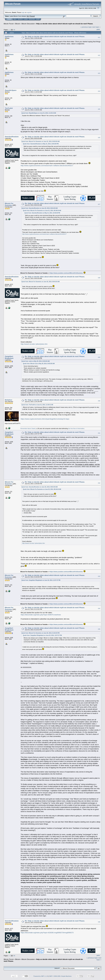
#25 (99, 109)
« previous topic (86, 27)
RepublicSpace (11, 90)
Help (15, 19)
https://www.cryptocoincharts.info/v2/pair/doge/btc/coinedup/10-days (45, 419)
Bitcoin (18, 24)
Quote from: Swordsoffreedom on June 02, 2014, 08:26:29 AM (39, 208)
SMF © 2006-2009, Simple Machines (60, 976)
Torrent (32, 16)
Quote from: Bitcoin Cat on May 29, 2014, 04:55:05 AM (39, 364)
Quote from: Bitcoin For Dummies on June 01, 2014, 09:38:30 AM (40, 141)
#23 (99, 73)
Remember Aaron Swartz (28, 429)
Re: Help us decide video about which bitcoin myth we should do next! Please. (55, 37)
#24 (99, 91)
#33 (99, 576)
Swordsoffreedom (12, 137)
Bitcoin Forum (9, 24)
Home (9, 19)
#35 (99, 629)
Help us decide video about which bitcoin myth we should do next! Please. (65, 24)
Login (26, 19)
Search (20, 19)
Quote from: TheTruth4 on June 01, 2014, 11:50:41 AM (37, 405)
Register (32, 19)
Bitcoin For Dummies (9, 204)
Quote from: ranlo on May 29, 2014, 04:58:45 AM (36, 361)
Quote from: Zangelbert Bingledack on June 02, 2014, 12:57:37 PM (41, 580)
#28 (99, 278)
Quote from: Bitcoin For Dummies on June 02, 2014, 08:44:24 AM (40, 282)
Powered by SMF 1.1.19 (41, 976)
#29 (99, 357)
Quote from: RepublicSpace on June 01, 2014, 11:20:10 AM (39, 113)
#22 (99, 55)
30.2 (28, 16)
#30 (99, 401)
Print (98, 29)
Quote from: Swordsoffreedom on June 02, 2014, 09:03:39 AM (39, 487)
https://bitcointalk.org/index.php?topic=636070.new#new (41, 615)
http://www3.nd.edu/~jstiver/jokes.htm (34, 344)
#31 (99, 433)
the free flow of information (76, 429)
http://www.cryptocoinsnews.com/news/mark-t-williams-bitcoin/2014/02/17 (47, 166)
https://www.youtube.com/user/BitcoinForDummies (66, 273)
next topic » (96, 27)
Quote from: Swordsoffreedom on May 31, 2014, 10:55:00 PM (41, 144)
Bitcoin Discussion (28, 24)
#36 (99, 922)
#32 (99, 483)
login (23, 12)
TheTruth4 (9, 108)
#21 (99, 37)
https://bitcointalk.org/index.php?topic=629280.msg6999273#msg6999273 (47, 933)
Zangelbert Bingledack (9, 357)
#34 (99, 608)
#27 (99, 204)
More (38, 19)
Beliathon (8, 400)
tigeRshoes (9, 37)
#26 (99, 138)
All (14, 30)
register (29, 12)
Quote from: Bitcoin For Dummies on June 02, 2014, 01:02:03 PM (40, 633)
